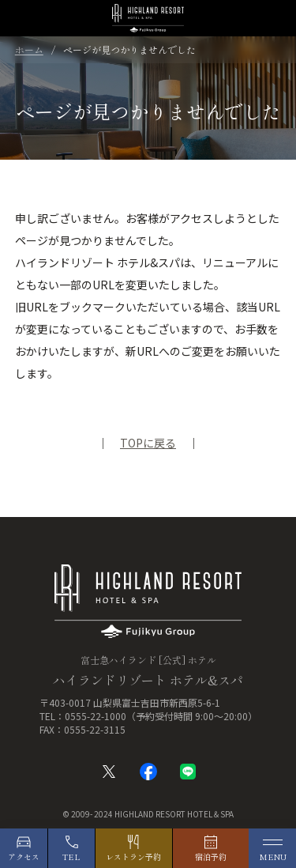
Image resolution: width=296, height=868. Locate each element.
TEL (71, 857)
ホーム (29, 49)
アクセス (24, 857)
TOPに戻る (148, 443)
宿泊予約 (211, 857)
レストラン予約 (133, 857)
